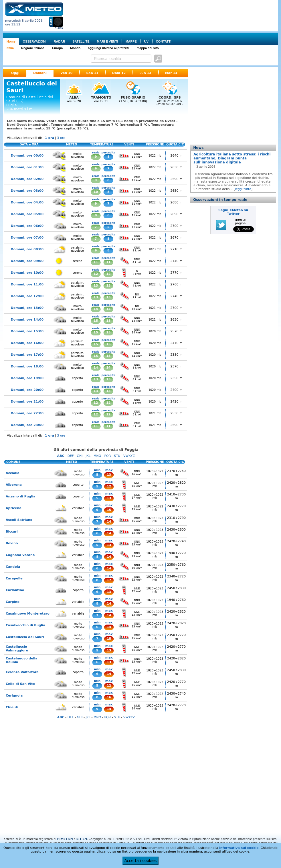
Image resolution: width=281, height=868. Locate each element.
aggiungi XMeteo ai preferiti (108, 48)
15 (96, 321)
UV (146, 41)
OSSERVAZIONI (35, 41)
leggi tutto (243, 189)
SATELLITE (81, 41)
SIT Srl (82, 839)
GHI (80, 456)
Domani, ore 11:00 (27, 284)
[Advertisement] (89, 20)
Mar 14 (171, 73)
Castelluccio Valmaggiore (17, 649)
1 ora (50, 138)
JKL (88, 456)
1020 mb (155, 331)
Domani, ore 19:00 (27, 378)
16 (109, 697)
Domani (40, 73)
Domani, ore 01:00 (27, 167)
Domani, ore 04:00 (27, 202)
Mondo (75, 48)
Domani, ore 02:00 (27, 179)
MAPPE (131, 41)
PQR (107, 456)
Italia (10, 48)
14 (96, 309)
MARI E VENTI (107, 41)
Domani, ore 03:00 (27, 191)
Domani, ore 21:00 (27, 402)
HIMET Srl (65, 839)
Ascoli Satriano (19, 520)
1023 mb (155, 249)
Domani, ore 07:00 (27, 238)
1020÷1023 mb (155, 520)
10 (96, 192)
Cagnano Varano (20, 555)
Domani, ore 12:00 (27, 296)
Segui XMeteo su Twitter (233, 212)
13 (96, 286)
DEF (71, 456)
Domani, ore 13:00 (27, 308)
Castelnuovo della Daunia (22, 660)
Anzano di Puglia (21, 496)
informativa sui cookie (239, 848)
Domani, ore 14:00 (27, 320)
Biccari (12, 532)
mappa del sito (148, 48)
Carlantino (15, 590)
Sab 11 (92, 73)
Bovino (12, 543)
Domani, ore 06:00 (27, 226)
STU (117, 456)
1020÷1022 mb (155, 473)
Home (11, 41)
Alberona (14, 485)
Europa (57, 48)
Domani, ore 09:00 (27, 261)
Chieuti (12, 707)
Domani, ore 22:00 (27, 413)
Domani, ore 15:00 (27, 331)
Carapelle (14, 578)
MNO (97, 456)
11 (96, 262)
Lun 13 (145, 73)
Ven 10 (66, 73)
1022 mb (155, 156)
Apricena (14, 508)
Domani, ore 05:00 (27, 214)
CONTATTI (164, 41)
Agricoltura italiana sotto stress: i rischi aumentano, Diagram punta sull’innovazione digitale (232, 158)
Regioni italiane (33, 48)
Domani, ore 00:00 (27, 156)
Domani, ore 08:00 (27, 249)
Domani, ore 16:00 (27, 343)
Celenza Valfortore (22, 672)
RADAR (60, 41)
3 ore (61, 138)
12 (96, 274)
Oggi (15, 73)
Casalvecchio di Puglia (25, 625)
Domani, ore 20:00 (27, 390)
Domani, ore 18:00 (27, 366)
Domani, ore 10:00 (27, 273)
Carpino (13, 602)
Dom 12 (119, 73)
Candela (13, 567)
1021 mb (155, 308)
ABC (61, 456)
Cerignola (14, 696)
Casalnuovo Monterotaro (28, 614)
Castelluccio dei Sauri (25, 637)
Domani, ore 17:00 (27, 355)
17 (109, 580)
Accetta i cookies (141, 861)
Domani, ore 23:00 (27, 425)
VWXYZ (129, 456)
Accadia (13, 473)
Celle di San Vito (20, 684)
